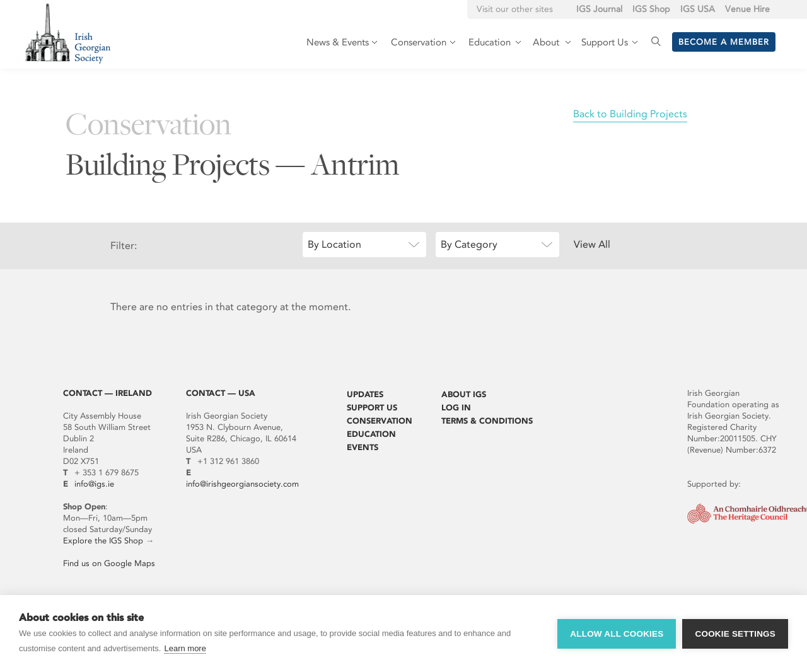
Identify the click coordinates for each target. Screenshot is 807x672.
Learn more (185, 648)
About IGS (464, 394)
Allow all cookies (617, 634)
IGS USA (698, 9)
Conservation (380, 421)
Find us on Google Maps (109, 563)
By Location (334, 244)
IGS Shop (651, 9)
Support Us (372, 408)
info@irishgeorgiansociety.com (242, 484)
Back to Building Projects (630, 114)
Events (363, 447)
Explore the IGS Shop (103, 541)
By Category (469, 244)
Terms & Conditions (487, 421)
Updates (365, 394)
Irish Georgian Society (68, 33)
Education (371, 434)
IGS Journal (599, 9)
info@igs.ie (94, 484)
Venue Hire (747, 9)
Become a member (724, 42)
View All (592, 244)
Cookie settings (735, 634)
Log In (456, 408)
